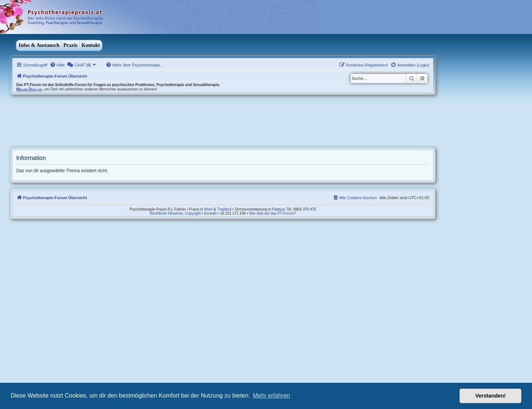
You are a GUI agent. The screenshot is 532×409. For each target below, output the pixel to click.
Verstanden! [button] (491, 396)
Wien (209, 209)
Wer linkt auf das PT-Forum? (272, 213)
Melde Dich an (29, 89)
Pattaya (279, 209)
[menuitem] (57, 65)
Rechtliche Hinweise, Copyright (175, 213)
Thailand (224, 209)
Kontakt (91, 45)
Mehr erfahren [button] (271, 396)
